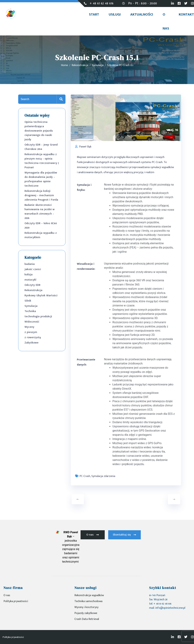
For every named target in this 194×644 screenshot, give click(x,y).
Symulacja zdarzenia (103, 476)
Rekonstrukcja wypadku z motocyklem (41, 235)
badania (30, 264)
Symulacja (31, 306)
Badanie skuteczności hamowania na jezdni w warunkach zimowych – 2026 (40, 212)
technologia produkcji (38, 316)
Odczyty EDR (32, 285)
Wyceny (29, 327)
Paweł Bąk (85, 147)
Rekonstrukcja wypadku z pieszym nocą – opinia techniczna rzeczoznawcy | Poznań (42, 161)
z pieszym (31, 332)
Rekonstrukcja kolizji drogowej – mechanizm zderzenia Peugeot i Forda (41, 195)
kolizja (29, 275)
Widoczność (32, 322)
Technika (30, 311)
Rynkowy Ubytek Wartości (41, 296)
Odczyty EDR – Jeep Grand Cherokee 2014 (41, 147)
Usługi (115, 15)
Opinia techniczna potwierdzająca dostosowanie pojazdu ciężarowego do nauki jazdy (39, 131)
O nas (166, 21)
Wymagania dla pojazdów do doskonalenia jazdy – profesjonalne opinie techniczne (41, 179)
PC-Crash (85, 476)
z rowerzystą (33, 337)
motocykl (30, 280)
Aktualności (142, 15)
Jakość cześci (33, 269)
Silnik (28, 301)
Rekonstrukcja (33, 290)
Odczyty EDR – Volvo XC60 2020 (41, 226)
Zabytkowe (32, 343)
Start (94, 15)
